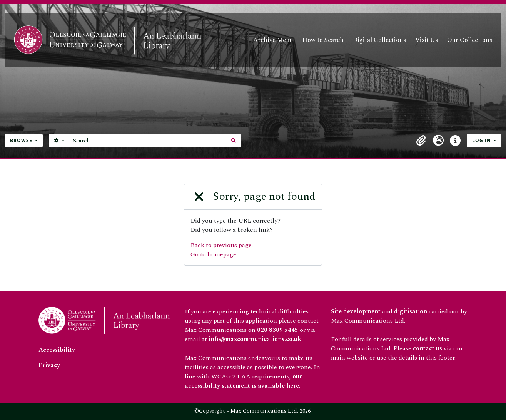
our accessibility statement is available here (243, 381)
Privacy (49, 365)
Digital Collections (379, 40)
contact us (428, 348)
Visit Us (427, 40)
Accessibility (57, 350)
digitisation (411, 311)
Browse (22, 140)
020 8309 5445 (278, 330)
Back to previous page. (222, 245)
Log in (482, 140)
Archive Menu (273, 40)
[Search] (148, 141)
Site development (356, 311)
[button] (421, 141)
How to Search (323, 40)
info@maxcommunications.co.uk (255, 339)
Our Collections (470, 40)
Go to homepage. (214, 254)
